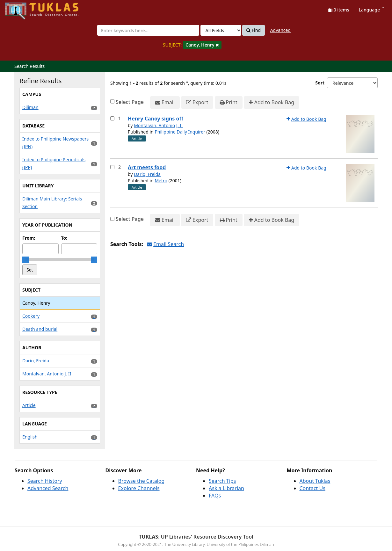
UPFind (21, 8)
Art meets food (147, 167)
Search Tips (222, 481)
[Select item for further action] (112, 118)
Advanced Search (48, 488)
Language (372, 10)
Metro (161, 181)
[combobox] (148, 30)
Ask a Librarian (226, 488)
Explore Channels (139, 488)
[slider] (25, 260)
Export (197, 102)
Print (229, 102)
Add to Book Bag (272, 102)
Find (254, 30)
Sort (320, 83)
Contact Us (312, 488)
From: (29, 238)
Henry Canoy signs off (156, 119)
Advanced (280, 30)
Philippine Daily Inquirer (180, 132)
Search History (45, 481)
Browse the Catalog (142, 481)
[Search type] (221, 30)
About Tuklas (315, 481)
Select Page (130, 102)
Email (165, 102)
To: (64, 238)
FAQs (215, 496)
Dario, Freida (147, 174)
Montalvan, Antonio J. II (158, 125)
